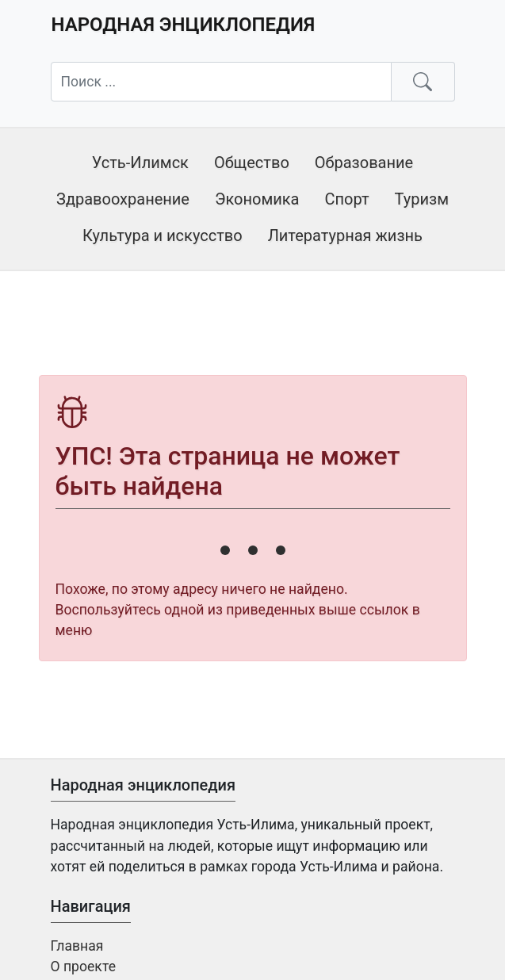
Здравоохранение (123, 199)
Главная (77, 946)
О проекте (83, 967)
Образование (364, 163)
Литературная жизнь (345, 235)
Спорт (346, 199)
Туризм (422, 199)
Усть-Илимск (140, 163)
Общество (252, 163)
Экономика (257, 199)
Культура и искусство (163, 235)
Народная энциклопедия (184, 25)
